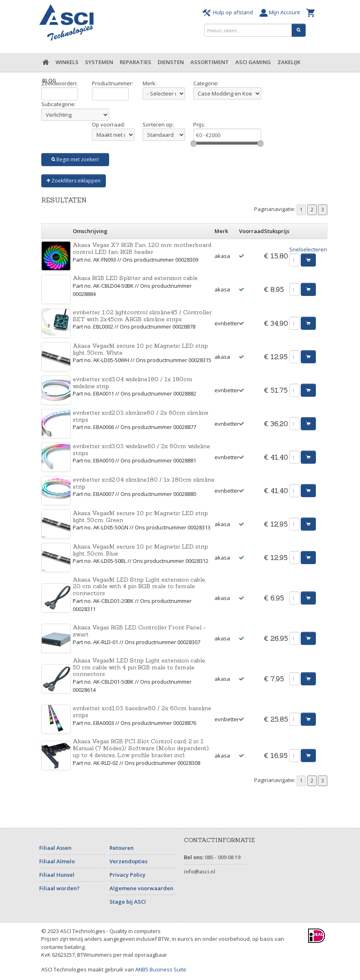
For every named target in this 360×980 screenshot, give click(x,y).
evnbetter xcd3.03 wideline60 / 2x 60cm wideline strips (141, 450)
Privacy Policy (127, 875)
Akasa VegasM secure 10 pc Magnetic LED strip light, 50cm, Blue (140, 550)
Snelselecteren (308, 249)
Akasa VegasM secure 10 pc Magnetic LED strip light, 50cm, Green (140, 517)
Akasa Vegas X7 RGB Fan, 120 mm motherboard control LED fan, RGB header (142, 248)
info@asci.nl (200, 871)
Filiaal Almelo (57, 861)
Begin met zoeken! (75, 159)
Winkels (67, 62)
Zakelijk (289, 62)
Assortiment (210, 62)
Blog (49, 80)
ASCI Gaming (253, 62)
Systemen (99, 62)
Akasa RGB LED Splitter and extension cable (135, 278)
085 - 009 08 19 (222, 857)
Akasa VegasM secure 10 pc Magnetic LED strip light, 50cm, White (140, 349)
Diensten (171, 62)
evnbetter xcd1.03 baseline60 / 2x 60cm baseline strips (142, 712)
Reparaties (135, 62)
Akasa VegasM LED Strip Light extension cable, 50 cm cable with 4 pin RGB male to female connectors (139, 667)
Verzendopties (129, 861)
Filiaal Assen (55, 848)
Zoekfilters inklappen (74, 181)
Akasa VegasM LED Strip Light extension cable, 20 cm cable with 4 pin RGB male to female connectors (139, 587)
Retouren (122, 848)
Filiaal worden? (59, 888)
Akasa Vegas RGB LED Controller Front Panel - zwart (139, 631)
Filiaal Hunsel (57, 875)
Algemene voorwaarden (141, 888)
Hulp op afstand (229, 12)
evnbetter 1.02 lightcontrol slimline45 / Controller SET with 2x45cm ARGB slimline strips (142, 316)
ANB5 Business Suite (161, 969)
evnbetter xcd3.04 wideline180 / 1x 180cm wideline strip (133, 383)
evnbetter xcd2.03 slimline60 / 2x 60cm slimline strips (141, 416)
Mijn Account (281, 12)
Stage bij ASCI (128, 902)
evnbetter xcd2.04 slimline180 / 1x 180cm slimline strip (144, 483)
